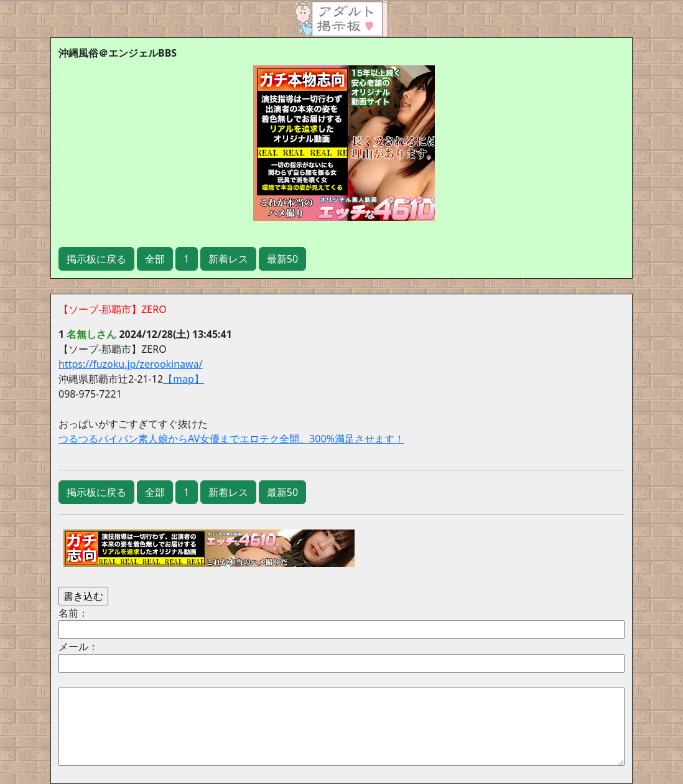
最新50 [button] (282, 259)
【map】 (184, 379)
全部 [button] (155, 259)
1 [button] (186, 259)
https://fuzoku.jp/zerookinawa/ (131, 364)
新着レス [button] (228, 259)
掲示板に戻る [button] (96, 259)
